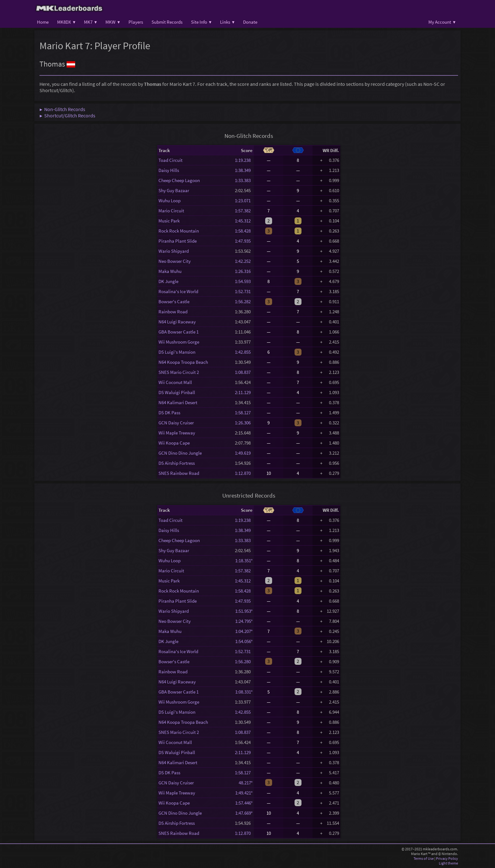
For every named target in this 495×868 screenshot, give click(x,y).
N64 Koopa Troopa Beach (183, 362)
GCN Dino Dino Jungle (180, 453)
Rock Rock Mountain (179, 231)
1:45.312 (244, 221)
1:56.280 (244, 661)
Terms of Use (424, 858)
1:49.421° (244, 793)
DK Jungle (168, 281)
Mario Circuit (171, 211)
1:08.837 (244, 372)
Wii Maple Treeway (177, 433)
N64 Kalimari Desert (178, 402)
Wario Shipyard (174, 251)
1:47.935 (244, 241)
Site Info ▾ (201, 22)
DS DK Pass (169, 413)
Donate (250, 22)
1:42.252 (244, 261)
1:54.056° (244, 641)
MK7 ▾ (90, 22)
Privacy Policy (447, 858)
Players (136, 22)
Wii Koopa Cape (174, 443)
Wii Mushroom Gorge (179, 342)
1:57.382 (244, 211)
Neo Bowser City (175, 261)
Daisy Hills (169, 170)
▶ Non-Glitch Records (62, 109)
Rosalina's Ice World (178, 291)
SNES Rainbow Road (179, 473)
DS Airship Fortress (177, 463)
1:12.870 (244, 473)
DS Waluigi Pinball (177, 392)
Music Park (169, 221)
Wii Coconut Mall (175, 382)
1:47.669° (244, 813)
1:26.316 (244, 271)
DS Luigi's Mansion (177, 352)
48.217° (244, 783)
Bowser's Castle (174, 301)
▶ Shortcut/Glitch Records (67, 115)
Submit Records (167, 22)
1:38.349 (244, 170)
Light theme (448, 863)
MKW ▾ (113, 22)
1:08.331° (244, 692)
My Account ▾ (442, 22)
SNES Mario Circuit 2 (179, 372)
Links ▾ (227, 22)
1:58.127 (244, 413)
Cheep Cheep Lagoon (179, 180)
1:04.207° (244, 631)
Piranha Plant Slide (178, 241)
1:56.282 (244, 301)
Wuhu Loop (170, 201)
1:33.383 (244, 180)
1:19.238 (244, 160)
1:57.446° (244, 803)
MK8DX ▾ (66, 22)
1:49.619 (244, 453)
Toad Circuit (170, 160)
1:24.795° (244, 621)
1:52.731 (244, 291)
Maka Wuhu (170, 271)
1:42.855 (244, 352)
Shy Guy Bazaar (174, 190)
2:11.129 (244, 392)
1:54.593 (244, 281)
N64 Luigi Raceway (177, 322)
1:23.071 (244, 201)
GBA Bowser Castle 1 (179, 332)
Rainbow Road (173, 312)
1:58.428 (244, 231)
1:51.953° (244, 611)
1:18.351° (244, 561)
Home (43, 22)
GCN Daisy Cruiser (176, 423)
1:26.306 (244, 423)
